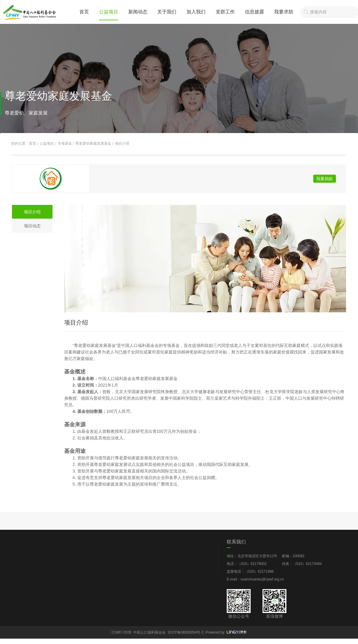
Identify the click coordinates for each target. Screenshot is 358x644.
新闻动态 (138, 12)
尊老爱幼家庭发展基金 (93, 143)
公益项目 (109, 12)
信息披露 (254, 12)
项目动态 (32, 226)
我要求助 (284, 12)
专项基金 (65, 143)
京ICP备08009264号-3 (186, 632)
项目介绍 (32, 212)
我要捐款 (325, 179)
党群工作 (225, 12)
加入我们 (196, 12)
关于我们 (167, 12)
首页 (84, 12)
